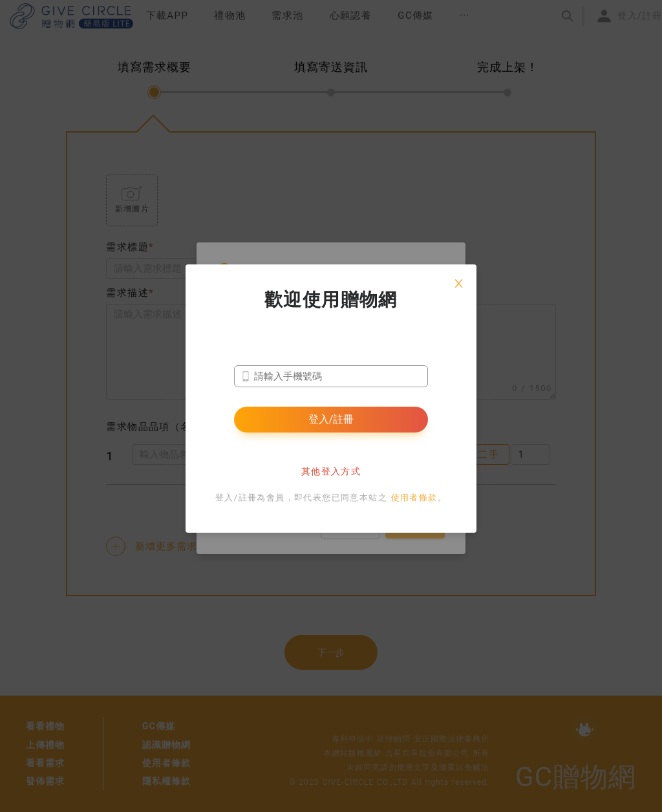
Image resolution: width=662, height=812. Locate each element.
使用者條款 (414, 497)
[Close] (458, 283)
